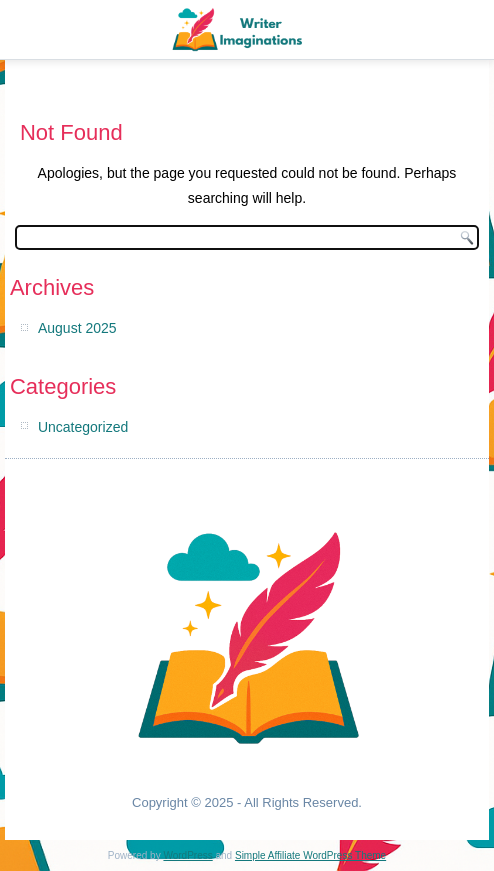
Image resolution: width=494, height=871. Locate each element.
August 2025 (77, 328)
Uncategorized (83, 427)
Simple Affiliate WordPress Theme (310, 855)
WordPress (187, 855)
